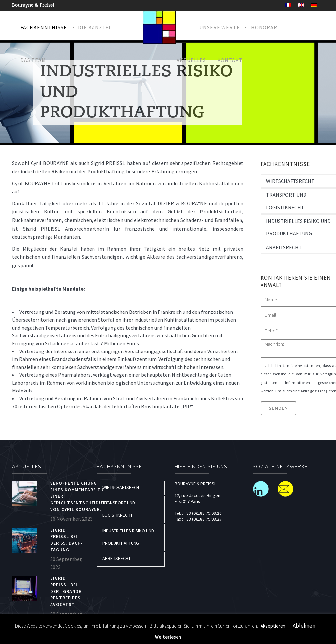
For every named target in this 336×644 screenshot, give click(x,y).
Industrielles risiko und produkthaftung (128, 537)
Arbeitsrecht (116, 558)
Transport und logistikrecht (119, 509)
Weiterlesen (168, 637)
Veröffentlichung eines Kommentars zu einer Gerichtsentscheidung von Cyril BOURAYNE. (80, 496)
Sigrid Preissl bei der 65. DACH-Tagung (67, 540)
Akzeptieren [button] (273, 626)
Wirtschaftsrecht (122, 487)
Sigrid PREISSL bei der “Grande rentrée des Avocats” (66, 591)
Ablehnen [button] (304, 626)
